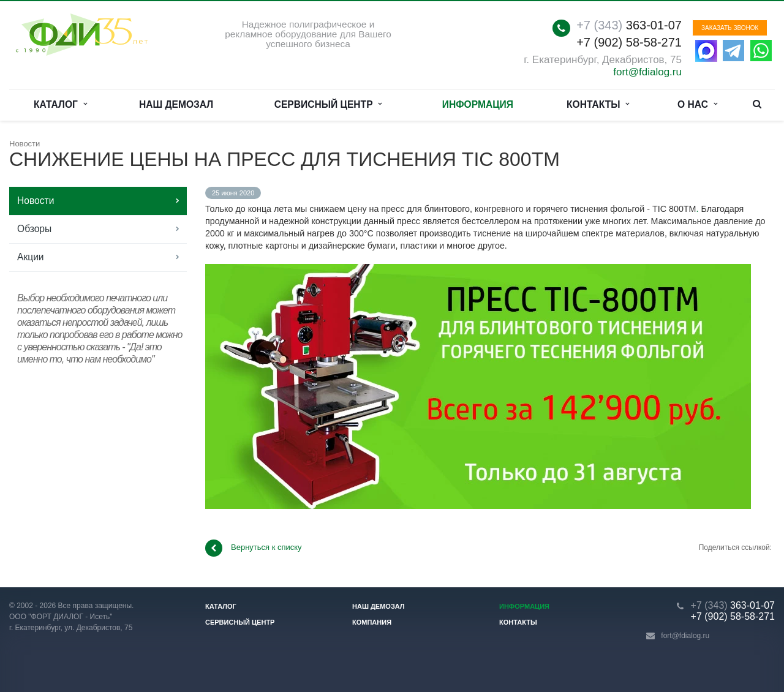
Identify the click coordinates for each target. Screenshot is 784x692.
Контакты (598, 105)
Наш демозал (176, 104)
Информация (478, 104)
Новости (36, 201)
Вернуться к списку (254, 548)
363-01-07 (629, 25)
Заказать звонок (730, 28)
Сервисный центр (328, 105)
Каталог (60, 105)
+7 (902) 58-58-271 (629, 42)
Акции (31, 257)
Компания (372, 622)
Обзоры (34, 229)
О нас (697, 105)
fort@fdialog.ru (647, 72)
